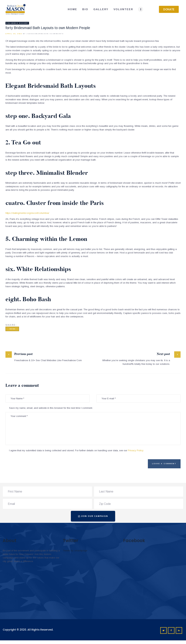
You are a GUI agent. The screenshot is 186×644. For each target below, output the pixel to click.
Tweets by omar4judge (75, 551)
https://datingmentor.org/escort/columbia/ (27, 213)
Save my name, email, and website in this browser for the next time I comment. (51, 408)
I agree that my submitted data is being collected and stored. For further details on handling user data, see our (76, 450)
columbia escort (17, 23)
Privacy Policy (136, 450)
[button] (169, 9)
